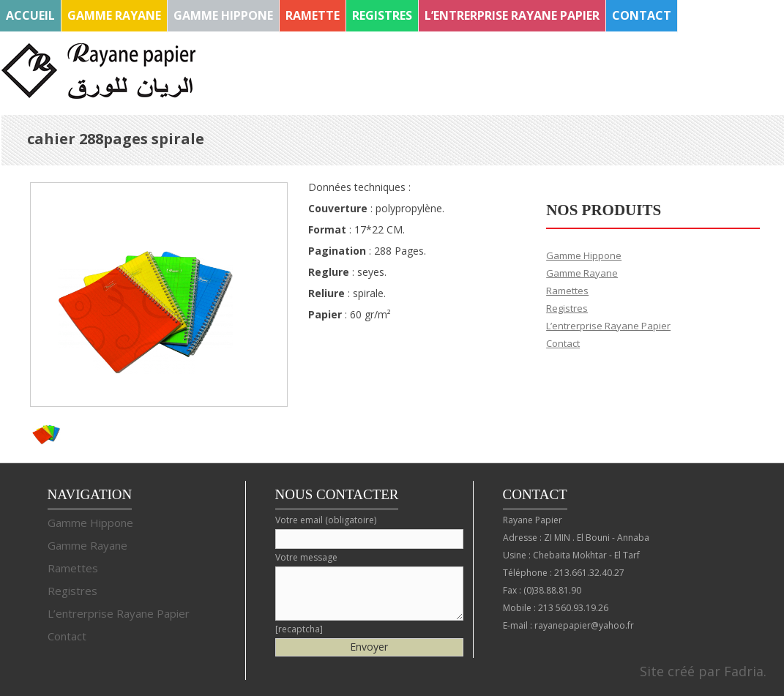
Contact (642, 15)
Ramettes (567, 291)
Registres (382, 15)
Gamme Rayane (114, 15)
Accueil (30, 15)
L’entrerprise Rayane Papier (512, 15)
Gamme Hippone (223, 15)
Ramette (313, 15)
